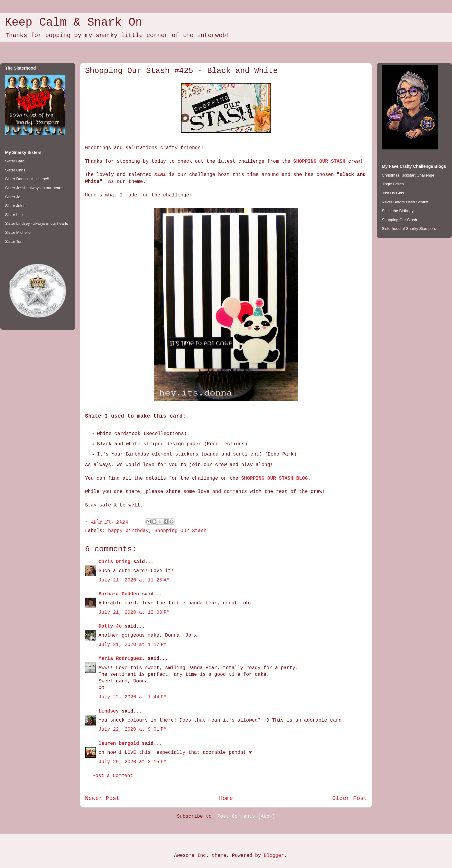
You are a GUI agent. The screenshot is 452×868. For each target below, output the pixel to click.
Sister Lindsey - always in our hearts (37, 223)
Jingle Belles (393, 184)
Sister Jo (13, 197)
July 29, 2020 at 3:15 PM (133, 762)
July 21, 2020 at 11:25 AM (134, 580)
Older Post (350, 798)
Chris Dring (115, 562)
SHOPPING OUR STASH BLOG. (276, 478)
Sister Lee (14, 215)
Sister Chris (15, 170)
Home (226, 798)
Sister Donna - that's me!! (27, 179)
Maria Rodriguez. (122, 659)
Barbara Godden (119, 594)
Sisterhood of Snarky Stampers (409, 229)
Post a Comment (113, 776)
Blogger (274, 856)
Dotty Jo (110, 626)
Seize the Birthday (398, 211)
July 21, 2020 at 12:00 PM (134, 613)
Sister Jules (15, 206)
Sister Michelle (18, 232)
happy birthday (128, 531)
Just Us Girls (393, 193)
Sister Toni (14, 241)
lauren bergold (119, 744)
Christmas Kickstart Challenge (408, 175)
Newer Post (102, 798)
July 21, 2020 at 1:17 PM (133, 645)
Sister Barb (15, 161)
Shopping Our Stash (180, 531)
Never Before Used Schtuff (405, 202)
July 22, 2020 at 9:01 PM (133, 729)
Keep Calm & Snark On (74, 22)
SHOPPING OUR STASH (319, 161)
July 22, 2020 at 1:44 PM (133, 697)
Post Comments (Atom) (246, 816)
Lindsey (109, 711)
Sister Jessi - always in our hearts (34, 188)
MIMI (160, 175)
